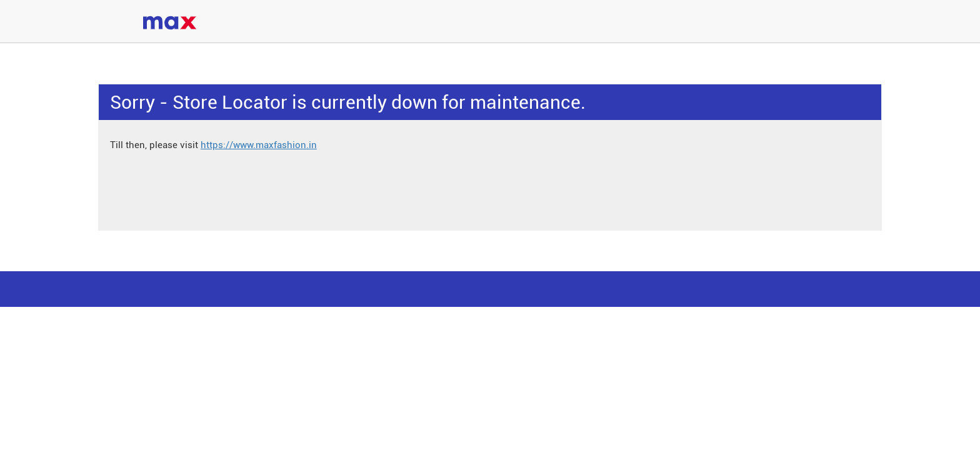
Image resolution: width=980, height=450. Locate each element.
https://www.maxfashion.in (259, 145)
